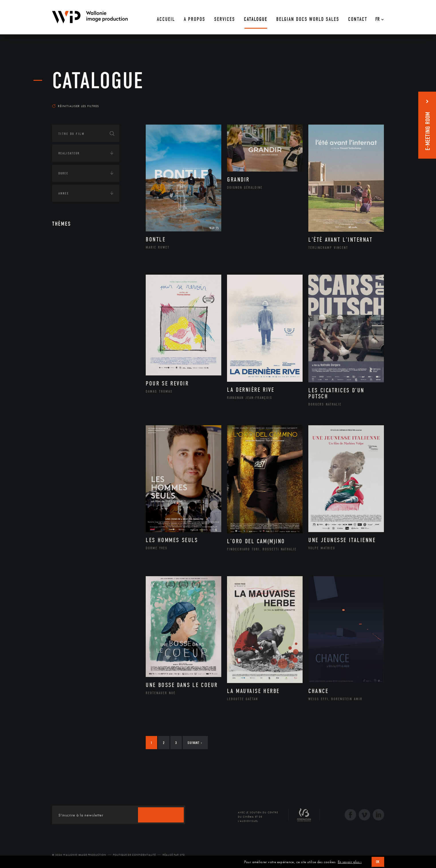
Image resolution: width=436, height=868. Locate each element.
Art (61, 243)
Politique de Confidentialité (134, 855)
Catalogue (98, 81)
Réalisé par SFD (174, 855)
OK (378, 862)
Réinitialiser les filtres (76, 106)
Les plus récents (370, 101)
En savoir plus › (350, 862)
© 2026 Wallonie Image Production (79, 855)
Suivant (195, 743)
